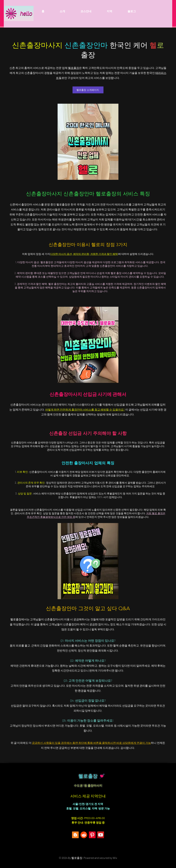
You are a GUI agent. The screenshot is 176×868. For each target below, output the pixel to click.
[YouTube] (101, 835)
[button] (109, 11)
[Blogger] (75, 835)
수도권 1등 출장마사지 (88, 785)
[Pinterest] (92, 835)
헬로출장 (74, 68)
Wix (115, 858)
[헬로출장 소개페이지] (88, 90)
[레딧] (84, 835)
